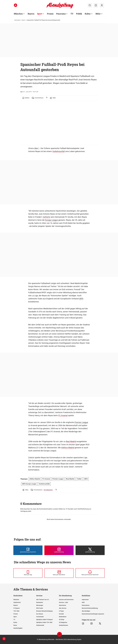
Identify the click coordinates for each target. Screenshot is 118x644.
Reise (15, 625)
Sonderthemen (63, 625)
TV (72, 14)
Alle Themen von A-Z (43, 600)
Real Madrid (71, 441)
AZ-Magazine (63, 622)
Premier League (81, 422)
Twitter (79, 479)
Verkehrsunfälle (44, 484)
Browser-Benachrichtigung (44, 611)
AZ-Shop (62, 620)
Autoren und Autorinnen (66, 600)
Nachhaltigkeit (18, 628)
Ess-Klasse (40, 614)
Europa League (52, 220)
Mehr (98, 14)
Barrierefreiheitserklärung (90, 608)
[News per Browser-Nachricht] (90, 573)
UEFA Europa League (29, 484)
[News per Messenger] (28, 573)
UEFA (81, 299)
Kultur (88, 14)
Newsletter (40, 602)
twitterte (46, 217)
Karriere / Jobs (63, 602)
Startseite (17, 20)
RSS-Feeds (40, 608)
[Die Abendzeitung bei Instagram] (59, 550)
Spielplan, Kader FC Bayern (44, 620)
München (18, 14)
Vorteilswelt (40, 617)
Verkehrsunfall (59, 151)
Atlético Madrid (68, 448)
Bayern (31, 14)
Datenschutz (86, 605)
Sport (40, 14)
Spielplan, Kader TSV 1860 (44, 622)
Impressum (85, 600)
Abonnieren (63, 605)
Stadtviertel (17, 602)
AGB (83, 602)
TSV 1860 (16, 611)
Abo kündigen (86, 611)
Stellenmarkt (40, 625)
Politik (79, 14)
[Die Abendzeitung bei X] (90, 550)
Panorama (61, 14)
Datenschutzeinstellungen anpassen (93, 614)
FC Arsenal (63, 415)
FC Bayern (17, 608)
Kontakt (61, 614)
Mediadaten (63, 617)
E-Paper (61, 611)
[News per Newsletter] (59, 573)
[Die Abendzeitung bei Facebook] (28, 550)
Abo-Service (63, 608)
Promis (50, 14)
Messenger (40, 605)
